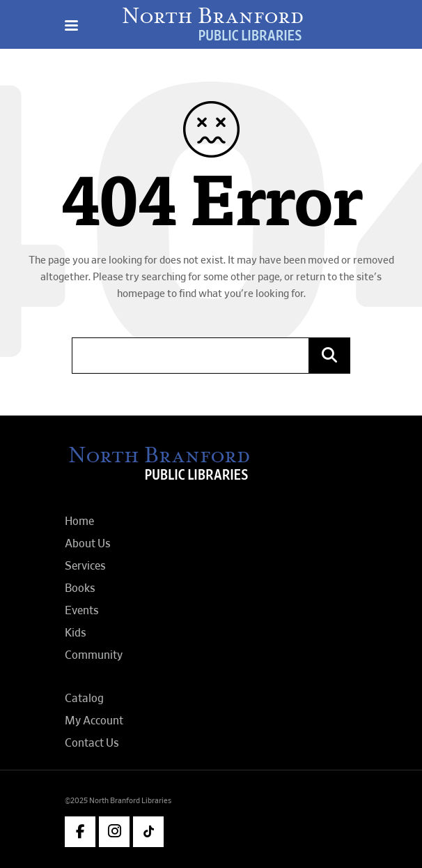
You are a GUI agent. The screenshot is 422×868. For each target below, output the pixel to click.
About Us (88, 544)
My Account (94, 721)
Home (79, 521)
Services (85, 566)
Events (82, 611)
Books (80, 588)
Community (94, 655)
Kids (76, 633)
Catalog (84, 699)
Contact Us (92, 743)
